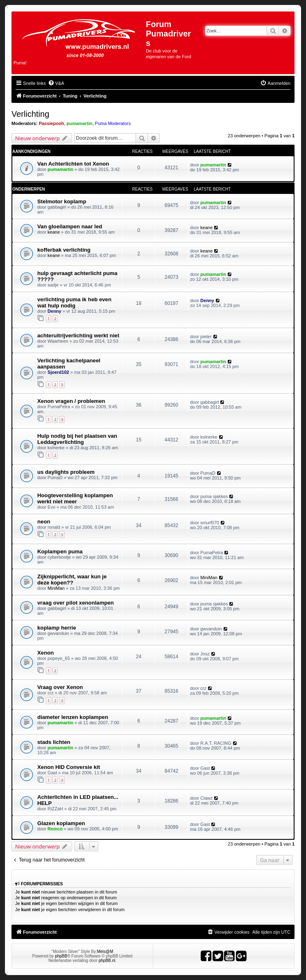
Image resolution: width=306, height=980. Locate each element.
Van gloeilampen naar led (70, 226)
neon (44, 522)
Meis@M (105, 952)
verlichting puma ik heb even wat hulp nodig (74, 302)
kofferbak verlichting (64, 250)
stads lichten (54, 742)
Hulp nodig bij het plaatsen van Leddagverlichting (77, 439)
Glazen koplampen (61, 823)
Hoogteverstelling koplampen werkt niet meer (75, 498)
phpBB (61, 956)
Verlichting (30, 114)
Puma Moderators (113, 123)
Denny (54, 311)
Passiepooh (52, 123)
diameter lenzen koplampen (73, 717)
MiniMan (56, 588)
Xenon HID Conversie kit (69, 767)
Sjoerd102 (58, 372)
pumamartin (80, 123)
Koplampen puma (60, 551)
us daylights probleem (66, 472)
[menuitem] (56, 83)
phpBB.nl (107, 961)
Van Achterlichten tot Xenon (73, 164)
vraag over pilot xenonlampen (76, 603)
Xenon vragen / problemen (71, 401)
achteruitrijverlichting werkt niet (78, 335)
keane (54, 232)
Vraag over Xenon (60, 687)
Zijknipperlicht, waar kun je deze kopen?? (72, 580)
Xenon (45, 653)
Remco (55, 829)
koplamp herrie (57, 628)
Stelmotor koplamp (62, 201)
